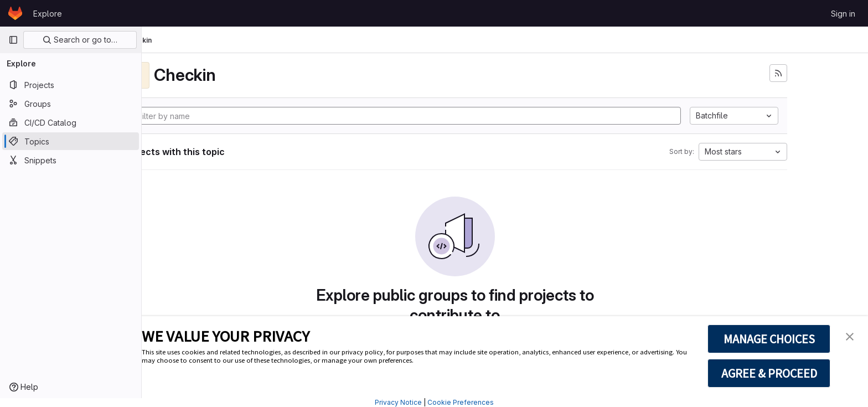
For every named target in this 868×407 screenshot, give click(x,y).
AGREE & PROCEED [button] (769, 373)
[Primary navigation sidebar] (13, 40)
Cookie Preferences (461, 402)
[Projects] (71, 85)
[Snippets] (71, 160)
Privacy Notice (398, 402)
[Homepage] (15, 13)
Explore (48, 14)
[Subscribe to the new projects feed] (828, 73)
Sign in (843, 14)
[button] (850, 336)
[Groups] (71, 104)
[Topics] (71, 141)
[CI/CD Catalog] (71, 122)
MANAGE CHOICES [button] (769, 339)
